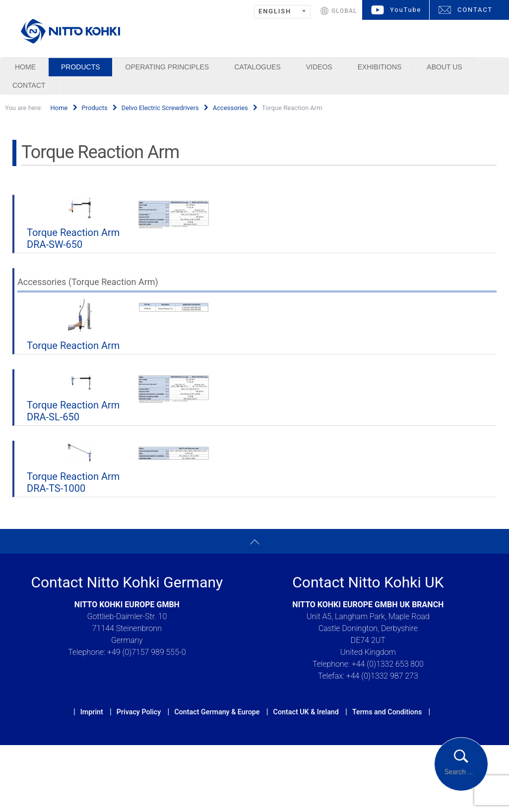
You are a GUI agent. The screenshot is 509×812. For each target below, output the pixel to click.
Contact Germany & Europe (217, 712)
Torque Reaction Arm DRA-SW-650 (73, 238)
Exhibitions (380, 67)
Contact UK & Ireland (306, 712)
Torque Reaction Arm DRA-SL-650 (73, 411)
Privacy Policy (139, 712)
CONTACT (475, 10)
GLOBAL (344, 11)
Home (25, 67)
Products (81, 67)
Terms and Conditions (387, 712)
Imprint (92, 712)
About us (444, 67)
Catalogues (257, 67)
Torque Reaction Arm (73, 346)
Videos (319, 67)
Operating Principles (167, 67)
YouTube (406, 10)
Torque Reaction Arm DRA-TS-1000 (73, 482)
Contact (29, 85)
